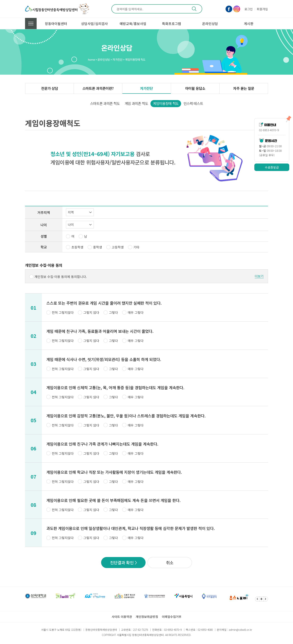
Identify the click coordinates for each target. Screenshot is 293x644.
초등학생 (77, 247)
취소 (170, 562)
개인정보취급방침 (147, 617)
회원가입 (262, 9)
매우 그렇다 (136, 312)
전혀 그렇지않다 (63, 312)
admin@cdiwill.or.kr (240, 630)
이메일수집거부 (172, 617)
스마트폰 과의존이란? (98, 88)
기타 (136, 247)
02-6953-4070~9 (173, 630)
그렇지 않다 (91, 312)
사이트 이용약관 (122, 617)
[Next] (266, 599)
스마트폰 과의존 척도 (105, 103)
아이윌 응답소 (195, 88)
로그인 (249, 9)
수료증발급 (272, 167)
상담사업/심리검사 (94, 24)
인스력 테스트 (193, 103)
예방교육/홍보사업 (133, 24)
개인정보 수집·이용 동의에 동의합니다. (61, 277)
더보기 (259, 276)
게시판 (249, 24)
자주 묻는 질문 (244, 88)
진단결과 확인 (122, 562)
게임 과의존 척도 (136, 103)
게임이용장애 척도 (166, 103)
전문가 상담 (50, 88)
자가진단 (146, 88)
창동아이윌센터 (56, 24)
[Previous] (257, 599)
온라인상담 (210, 24)
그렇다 (113, 312)
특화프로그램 (172, 24)
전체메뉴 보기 (31, 24)
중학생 (98, 247)
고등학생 (118, 247)
